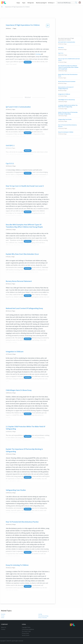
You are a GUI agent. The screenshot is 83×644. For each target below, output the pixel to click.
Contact (3, 629)
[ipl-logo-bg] (4, 2)
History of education (43, 618)
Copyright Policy (26, 627)
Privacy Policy (25, 633)
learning (38, 54)
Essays (19, 3)
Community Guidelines (28, 629)
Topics (24, 3)
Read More (28, 133)
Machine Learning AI (41, 3)
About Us (4, 627)
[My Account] (80, 3)
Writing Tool (31, 3)
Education (3, 614)
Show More (28, 62)
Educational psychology (43, 616)
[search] (76, 3)
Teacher (3, 616)
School (3, 618)
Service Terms (26, 635)
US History (51, 3)
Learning (40, 614)
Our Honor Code (26, 631)
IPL (2, 7)
